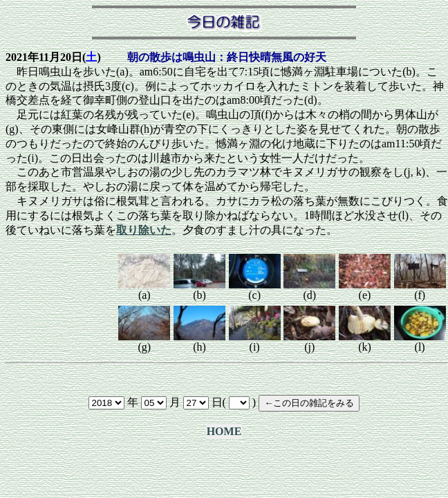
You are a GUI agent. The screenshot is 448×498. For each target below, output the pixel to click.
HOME (224, 431)
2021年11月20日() (53, 57)
